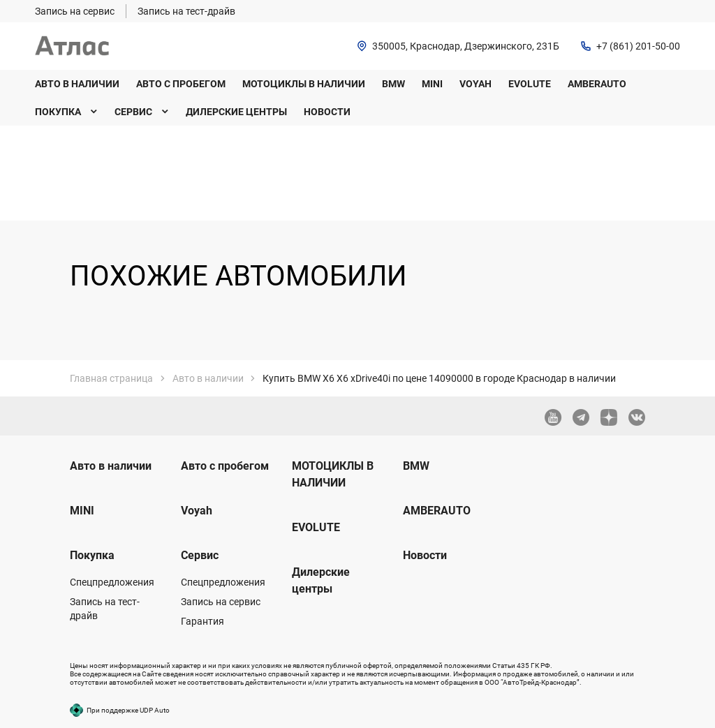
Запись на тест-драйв (105, 609)
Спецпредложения (112, 582)
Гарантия (202, 621)
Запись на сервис (221, 602)
